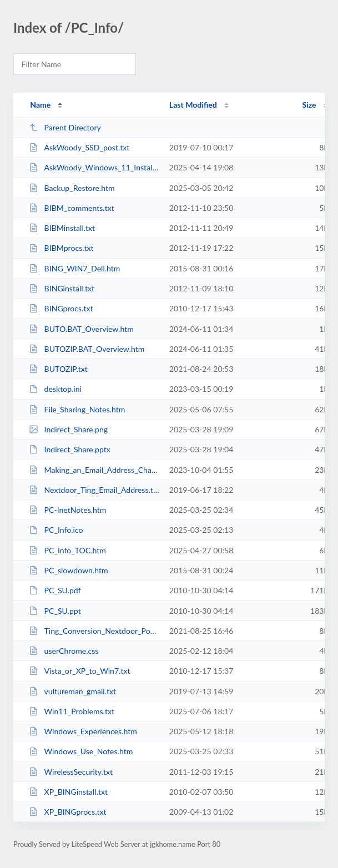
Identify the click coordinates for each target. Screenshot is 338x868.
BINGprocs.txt (61, 308)
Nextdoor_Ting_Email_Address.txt (94, 490)
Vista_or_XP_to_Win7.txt (79, 671)
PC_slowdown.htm (68, 570)
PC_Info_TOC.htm (67, 550)
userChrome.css (64, 651)
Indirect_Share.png (68, 429)
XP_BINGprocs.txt (67, 812)
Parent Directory (65, 127)
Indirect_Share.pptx (70, 449)
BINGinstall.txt (62, 288)
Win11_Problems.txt (72, 711)
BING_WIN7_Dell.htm (74, 268)
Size (309, 105)
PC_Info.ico (56, 530)
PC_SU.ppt (55, 611)
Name (40, 105)
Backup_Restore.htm (72, 188)
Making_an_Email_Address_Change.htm (94, 470)
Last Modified (193, 105)
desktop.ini (55, 389)
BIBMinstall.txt (62, 228)
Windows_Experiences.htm (83, 731)
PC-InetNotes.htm (67, 510)
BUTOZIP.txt (58, 369)
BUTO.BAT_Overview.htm (81, 329)
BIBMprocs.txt (61, 248)
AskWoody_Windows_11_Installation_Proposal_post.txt (94, 167)
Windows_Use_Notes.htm (81, 751)
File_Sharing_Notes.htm (77, 409)
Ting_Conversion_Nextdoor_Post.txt (94, 631)
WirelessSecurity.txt (71, 772)
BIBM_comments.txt (72, 208)
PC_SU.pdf (55, 590)
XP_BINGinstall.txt (68, 792)
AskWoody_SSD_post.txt (79, 147)
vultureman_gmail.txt (72, 691)
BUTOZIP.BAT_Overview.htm (87, 349)
